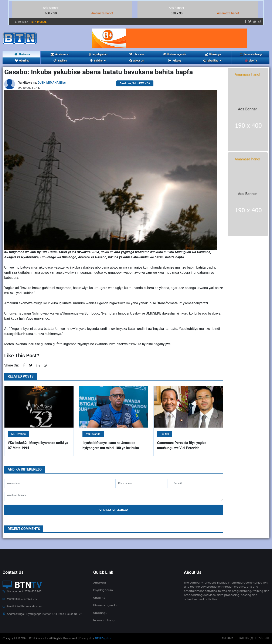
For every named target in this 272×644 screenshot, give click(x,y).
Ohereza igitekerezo (114, 510)
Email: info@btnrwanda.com (22, 606)
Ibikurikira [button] (212, 61)
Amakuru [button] (60, 54)
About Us (137, 61)
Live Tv (251, 61)
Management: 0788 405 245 (22, 591)
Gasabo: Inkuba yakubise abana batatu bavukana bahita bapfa (99, 72)
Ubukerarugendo (175, 54)
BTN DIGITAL (39, 22)
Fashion (60, 61)
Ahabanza (22, 54)
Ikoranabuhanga (251, 54)
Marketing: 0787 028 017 (20, 599)
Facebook (227, 638)
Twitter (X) (246, 638)
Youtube (264, 638)
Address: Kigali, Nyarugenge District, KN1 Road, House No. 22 (42, 614)
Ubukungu (213, 54)
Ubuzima (137, 54)
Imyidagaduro (98, 54)
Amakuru (100, 583)
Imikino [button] (98, 61)
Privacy (175, 61)
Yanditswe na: (42, 83)
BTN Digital (103, 638)
